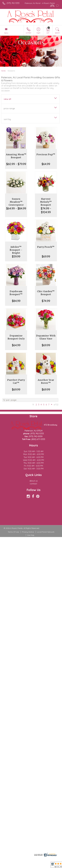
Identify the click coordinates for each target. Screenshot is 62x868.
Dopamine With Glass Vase (46, 337)
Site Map (31, 535)
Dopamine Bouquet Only (16, 337)
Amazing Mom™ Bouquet (16, 156)
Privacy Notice (28, 532)
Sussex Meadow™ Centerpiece (16, 202)
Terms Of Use (13, 532)
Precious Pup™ (46, 154)
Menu (6, 33)
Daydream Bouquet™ (16, 293)
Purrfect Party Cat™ (16, 381)
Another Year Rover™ (46, 381)
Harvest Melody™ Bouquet (46, 202)
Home (3, 71)
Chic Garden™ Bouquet (46, 293)
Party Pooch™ (46, 247)
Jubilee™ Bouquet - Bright (16, 250)
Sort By (7, 119)
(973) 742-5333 (13, 3)
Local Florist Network (46, 532)
